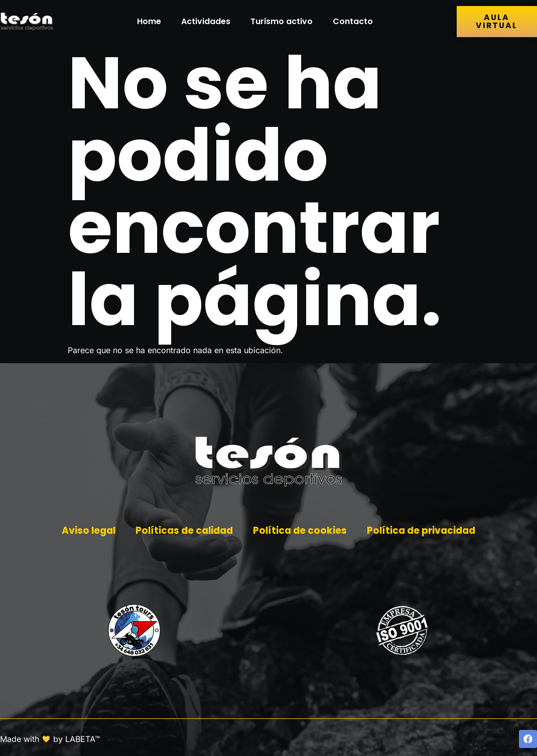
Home (149, 21)
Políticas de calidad (183, 531)
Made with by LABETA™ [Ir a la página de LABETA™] (50, 739)
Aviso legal (84, 531)
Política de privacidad (425, 531)
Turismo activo (282, 21)
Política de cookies (301, 531)
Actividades (206, 21)
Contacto (353, 21)
